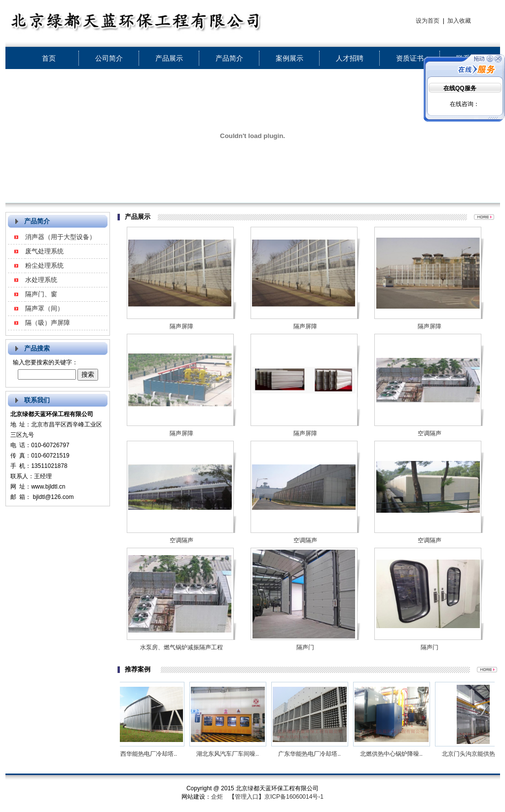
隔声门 (305, 647)
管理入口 (247, 797)
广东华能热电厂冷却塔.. (315, 754)
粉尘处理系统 (44, 265)
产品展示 (169, 58)
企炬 (217, 797)
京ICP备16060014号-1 (294, 797)
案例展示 (289, 58)
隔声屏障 (181, 326)
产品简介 (229, 58)
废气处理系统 (44, 251)
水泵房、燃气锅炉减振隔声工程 (181, 647)
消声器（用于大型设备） (60, 237)
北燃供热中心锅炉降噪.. (397, 754)
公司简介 (109, 58)
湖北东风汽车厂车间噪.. (234, 754)
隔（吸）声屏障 (48, 323)
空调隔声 (430, 433)
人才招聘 (350, 58)
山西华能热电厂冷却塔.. (152, 754)
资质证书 (410, 58)
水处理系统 (41, 280)
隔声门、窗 (41, 294)
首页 (49, 58)
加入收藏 (459, 21)
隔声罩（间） (44, 308)
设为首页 (428, 21)
